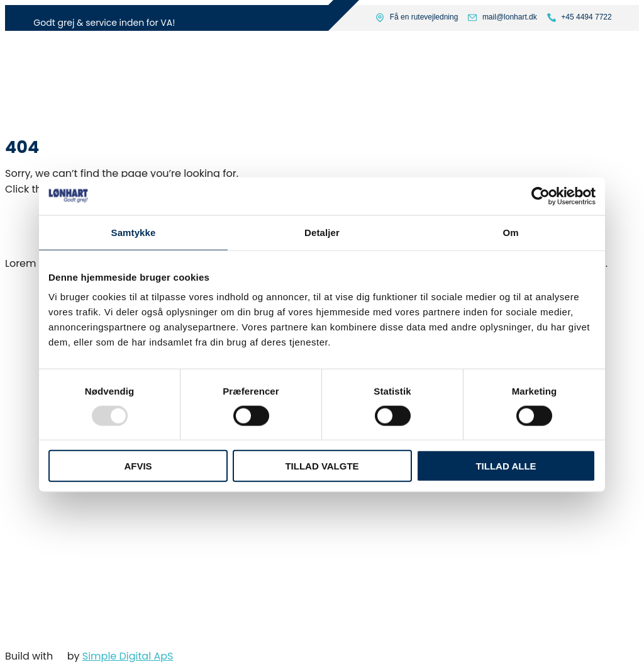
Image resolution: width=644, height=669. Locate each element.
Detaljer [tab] (322, 232)
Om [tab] (510, 232)
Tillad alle (506, 466)
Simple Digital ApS (128, 656)
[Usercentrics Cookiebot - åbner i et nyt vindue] (541, 196)
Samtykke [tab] (134, 232)
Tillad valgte (322, 466)
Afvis (138, 466)
